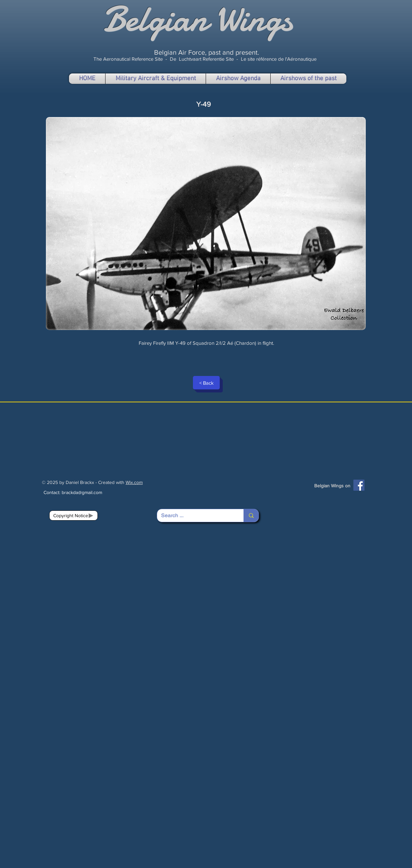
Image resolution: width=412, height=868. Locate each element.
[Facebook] (359, 485)
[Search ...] (195, 516)
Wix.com (134, 482)
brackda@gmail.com (82, 492)
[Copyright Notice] (74, 516)
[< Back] (206, 383)
